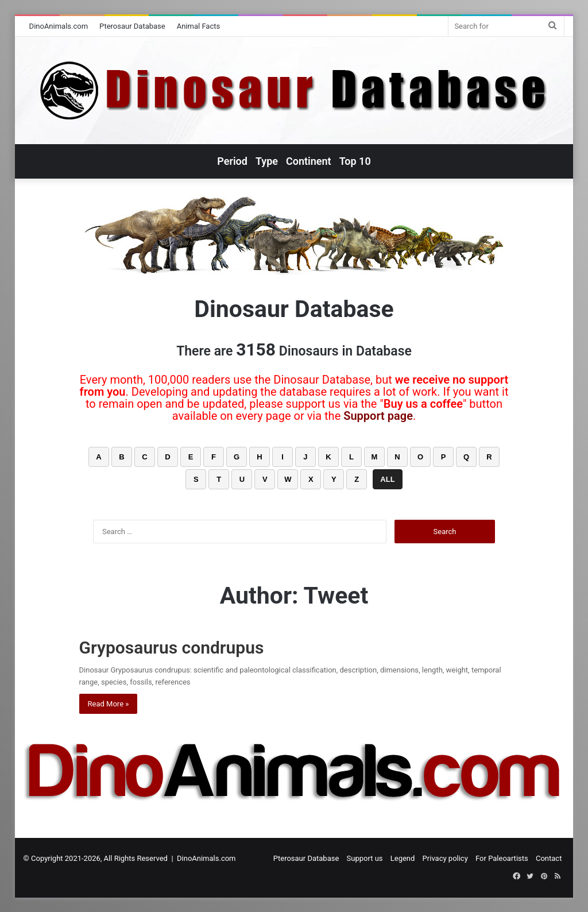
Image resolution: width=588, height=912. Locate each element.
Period (232, 161)
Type (267, 161)
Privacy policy (445, 858)
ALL (387, 479)
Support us (365, 858)
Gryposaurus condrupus (172, 648)
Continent (309, 161)
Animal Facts (199, 26)
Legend (403, 858)
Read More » (109, 704)
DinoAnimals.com (59, 26)
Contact (549, 858)
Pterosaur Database (132, 26)
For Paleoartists (502, 858)
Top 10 (355, 161)
